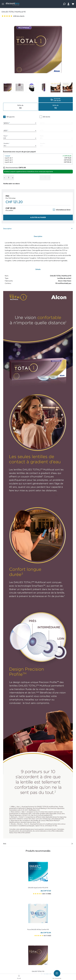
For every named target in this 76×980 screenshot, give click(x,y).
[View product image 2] (20, 87)
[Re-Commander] (57, 973)
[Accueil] (19, 976)
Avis (38, 844)
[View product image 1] (8, 87)
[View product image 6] (68, 87)
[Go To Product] (38, 870)
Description (38, 229)
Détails (38, 269)
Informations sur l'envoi (62, 210)
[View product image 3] (32, 87)
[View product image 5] (56, 87)
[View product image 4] (44, 87)
